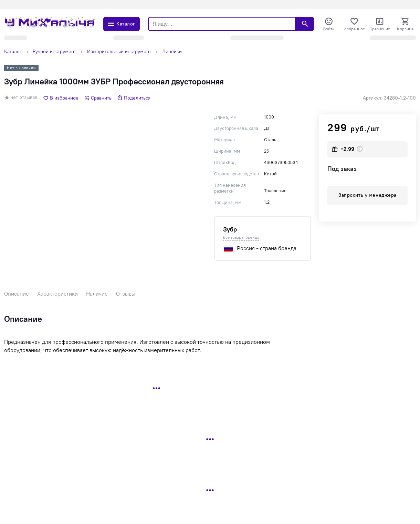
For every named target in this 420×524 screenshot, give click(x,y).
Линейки (172, 52)
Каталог (13, 52)
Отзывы (126, 294)
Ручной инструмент (54, 52)
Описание (17, 294)
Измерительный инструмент (119, 52)
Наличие (97, 294)
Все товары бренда (241, 237)
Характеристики (57, 294)
